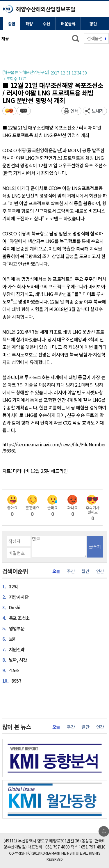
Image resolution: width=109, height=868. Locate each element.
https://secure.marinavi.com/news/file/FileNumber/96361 (54, 448)
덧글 (24, 111)
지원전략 (14, 649)
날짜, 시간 (15, 660)
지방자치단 (16, 597)
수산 (47, 24)
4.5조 (11, 670)
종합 (11, 24)
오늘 (56, 571)
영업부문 (14, 628)
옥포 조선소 (16, 618)
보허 (10, 639)
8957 (12, 681)
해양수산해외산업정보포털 (46, 9)
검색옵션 (95, 38)
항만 (93, 24)
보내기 (98, 111)
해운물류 (68, 24)
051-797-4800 (58, 847)
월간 (85, 571)
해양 (29, 24)
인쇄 (74, 111)
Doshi (11, 607)
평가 (9, 111)
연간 (100, 571)
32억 (10, 586)
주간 (71, 571)
